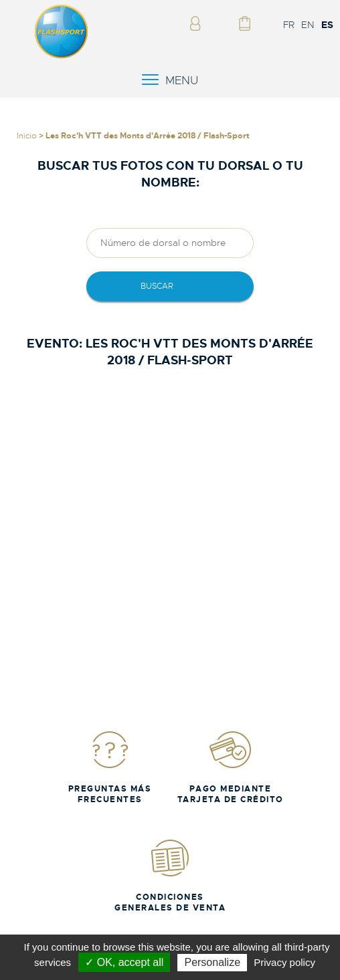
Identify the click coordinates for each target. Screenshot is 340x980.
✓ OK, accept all (124, 962)
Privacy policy (284, 962)
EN (308, 25)
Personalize (212, 962)
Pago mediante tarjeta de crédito (231, 767)
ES (327, 25)
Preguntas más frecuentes (110, 767)
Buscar (157, 286)
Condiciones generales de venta (170, 875)
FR (289, 25)
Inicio (27, 136)
